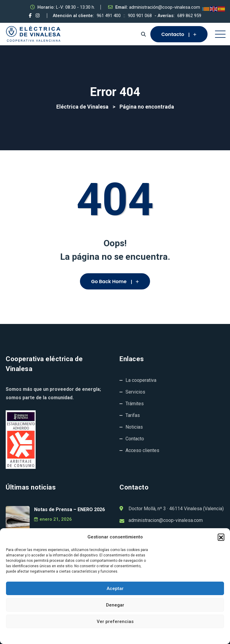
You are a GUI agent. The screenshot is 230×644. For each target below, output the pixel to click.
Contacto (179, 34)
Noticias (134, 427)
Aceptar (115, 589)
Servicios (135, 392)
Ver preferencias (115, 622)
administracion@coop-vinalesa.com (166, 520)
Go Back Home (115, 282)
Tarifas (133, 415)
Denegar (115, 605)
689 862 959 (189, 16)
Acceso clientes (142, 450)
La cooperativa (141, 380)
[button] (221, 537)
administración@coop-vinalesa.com (165, 7)
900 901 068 (140, 16)
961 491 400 (109, 16)
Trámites (135, 404)
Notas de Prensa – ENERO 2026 (69, 509)
